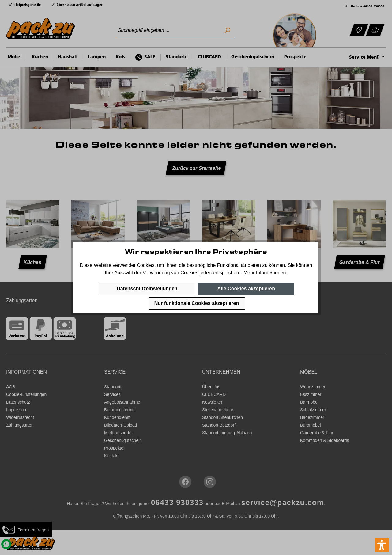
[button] (382, 545)
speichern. (231, 273)
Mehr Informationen (265, 273)
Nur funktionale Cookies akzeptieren (197, 303)
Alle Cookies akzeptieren (246, 289)
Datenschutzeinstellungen (147, 289)
